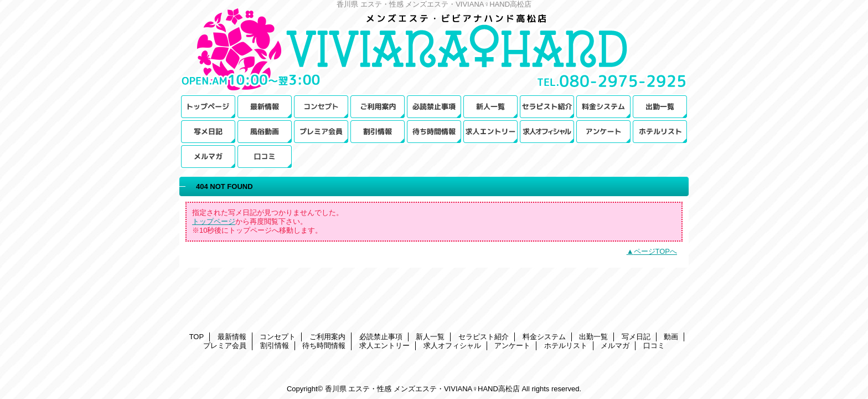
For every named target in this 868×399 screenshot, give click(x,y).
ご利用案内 (378, 107)
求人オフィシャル (547, 132)
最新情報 (265, 107)
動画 (265, 132)
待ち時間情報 (434, 132)
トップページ (214, 221)
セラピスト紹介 (547, 107)
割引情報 (378, 132)
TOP (208, 107)
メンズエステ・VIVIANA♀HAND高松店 (434, 51)
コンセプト (321, 107)
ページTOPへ (656, 251)
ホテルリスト (660, 132)
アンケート (603, 132)
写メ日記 (208, 132)
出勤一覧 (660, 107)
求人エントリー (490, 132)
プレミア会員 (321, 132)
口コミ (265, 157)
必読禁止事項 (434, 107)
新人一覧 (490, 107)
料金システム (603, 107)
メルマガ (208, 157)
